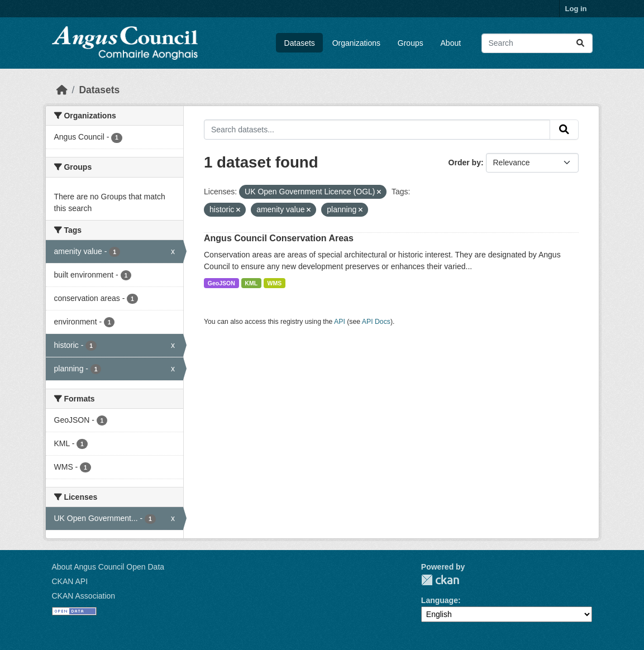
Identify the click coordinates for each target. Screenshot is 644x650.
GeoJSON (221, 283)
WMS (275, 283)
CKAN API (70, 581)
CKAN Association (84, 596)
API (340, 322)
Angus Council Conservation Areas (279, 238)
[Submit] (580, 43)
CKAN (440, 580)
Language (440, 600)
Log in (576, 9)
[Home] (62, 90)
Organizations (356, 43)
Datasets (300, 43)
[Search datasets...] (537, 43)
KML (251, 283)
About (451, 43)
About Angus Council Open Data (108, 567)
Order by (465, 162)
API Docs (376, 322)
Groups (411, 43)
